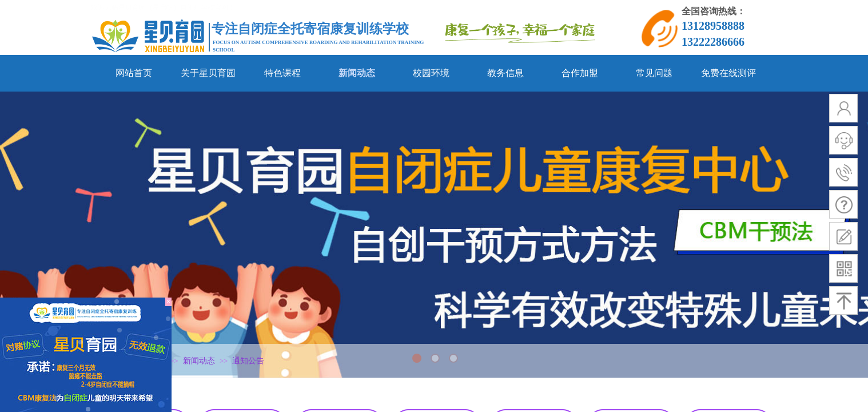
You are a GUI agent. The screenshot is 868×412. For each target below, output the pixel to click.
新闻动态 (357, 73)
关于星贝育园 (208, 73)
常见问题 (654, 73)
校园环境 (431, 73)
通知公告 (248, 361)
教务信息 (505, 73)
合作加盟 (580, 73)
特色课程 (282, 73)
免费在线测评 (728, 73)
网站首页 (134, 73)
